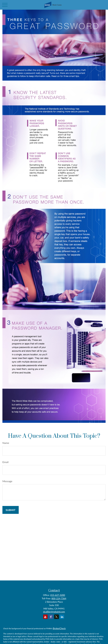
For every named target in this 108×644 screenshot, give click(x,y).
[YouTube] (45, 617)
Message (7, 481)
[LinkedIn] (62, 617)
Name (6, 443)
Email (5, 462)
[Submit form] (11, 510)
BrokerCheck (59, 628)
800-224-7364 (59, 598)
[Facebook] (51, 617)
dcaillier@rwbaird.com (54, 612)
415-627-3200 (58, 595)
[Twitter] (56, 617)
